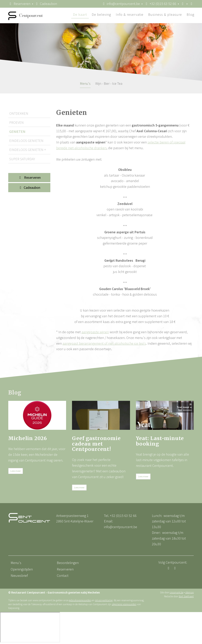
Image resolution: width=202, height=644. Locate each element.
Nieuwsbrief (19, 576)
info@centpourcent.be (121, 527)
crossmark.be (176, 592)
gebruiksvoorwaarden (80, 600)
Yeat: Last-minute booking (160, 441)
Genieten (17, 132)
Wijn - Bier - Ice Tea (109, 83)
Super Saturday (22, 159)
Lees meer (16, 471)
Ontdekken (19, 113)
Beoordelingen (68, 563)
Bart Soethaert (186, 596)
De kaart (80, 14)
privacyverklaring (104, 600)
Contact (63, 576)
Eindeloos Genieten (26, 141)
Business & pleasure (165, 14)
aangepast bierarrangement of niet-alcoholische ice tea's (104, 343)
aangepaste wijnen (95, 332)
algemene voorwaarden (124, 604)
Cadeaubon (29, 188)
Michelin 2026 (28, 438)
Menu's (85, 83)
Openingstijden (22, 569)
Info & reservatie (130, 14)
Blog (190, 14)
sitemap (189, 592)
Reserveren (19, 4)
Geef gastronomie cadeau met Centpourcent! (96, 444)
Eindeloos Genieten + (28, 150)
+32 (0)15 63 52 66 (123, 516)
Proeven (16, 122)
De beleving (101, 14)
